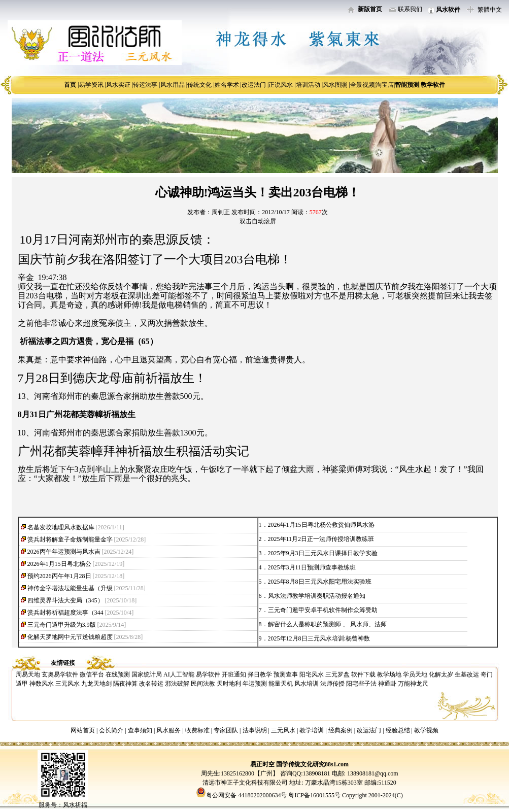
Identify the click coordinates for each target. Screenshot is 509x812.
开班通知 (234, 674)
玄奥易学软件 (60, 674)
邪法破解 (177, 684)
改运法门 (254, 85)
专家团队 (226, 730)
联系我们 (410, 9)
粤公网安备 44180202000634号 (246, 795)
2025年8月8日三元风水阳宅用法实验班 (320, 582)
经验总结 (398, 730)
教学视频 (426, 730)
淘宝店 (385, 85)
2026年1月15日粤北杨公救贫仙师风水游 (321, 525)
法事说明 (255, 730)
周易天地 (28, 674)
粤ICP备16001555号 (315, 795)
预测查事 (286, 674)
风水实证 (118, 85)
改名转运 (151, 684)
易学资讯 (91, 85)
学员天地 (415, 674)
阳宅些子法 (361, 684)
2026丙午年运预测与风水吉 (64, 552)
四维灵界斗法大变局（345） (65, 600)
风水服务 (168, 730)
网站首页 (83, 730)
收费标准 (197, 730)
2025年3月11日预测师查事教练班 (312, 567)
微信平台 (92, 674)
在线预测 (118, 674)
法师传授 (332, 684)
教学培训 (312, 730)
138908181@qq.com (372, 773)
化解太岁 (441, 674)
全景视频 (362, 85)
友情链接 (63, 663)
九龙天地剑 (96, 684)
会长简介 (112, 730)
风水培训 (307, 684)
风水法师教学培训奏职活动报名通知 (317, 596)
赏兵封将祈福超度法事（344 (65, 613)
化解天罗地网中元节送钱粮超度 (70, 637)
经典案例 (341, 730)
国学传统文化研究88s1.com (312, 764)
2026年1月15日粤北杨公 (59, 564)
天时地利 (229, 684)
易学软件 (208, 674)
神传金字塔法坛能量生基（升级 (70, 588)
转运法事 (145, 85)
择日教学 (260, 674)
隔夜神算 (125, 684)
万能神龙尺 (413, 684)
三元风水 (67, 684)
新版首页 (370, 9)
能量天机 (281, 684)
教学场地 (389, 674)
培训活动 (308, 85)
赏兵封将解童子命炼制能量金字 (70, 539)
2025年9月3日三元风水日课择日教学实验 (323, 553)
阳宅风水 (312, 674)
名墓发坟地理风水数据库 (61, 527)
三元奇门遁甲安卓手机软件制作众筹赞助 (323, 610)
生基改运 (467, 674)
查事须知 (140, 730)
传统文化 (199, 85)
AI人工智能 (179, 674)
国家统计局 (147, 674)
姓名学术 (227, 85)
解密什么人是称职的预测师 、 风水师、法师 (327, 624)
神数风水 (42, 684)
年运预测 (255, 684)
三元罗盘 (337, 674)
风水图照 (335, 85)
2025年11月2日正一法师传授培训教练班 (321, 539)
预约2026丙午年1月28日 (59, 576)
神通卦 (387, 684)
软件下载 (363, 674)
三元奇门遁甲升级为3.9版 (62, 625)
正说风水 (281, 85)
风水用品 (173, 85)
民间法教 (203, 684)
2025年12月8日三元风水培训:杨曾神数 (319, 638)
